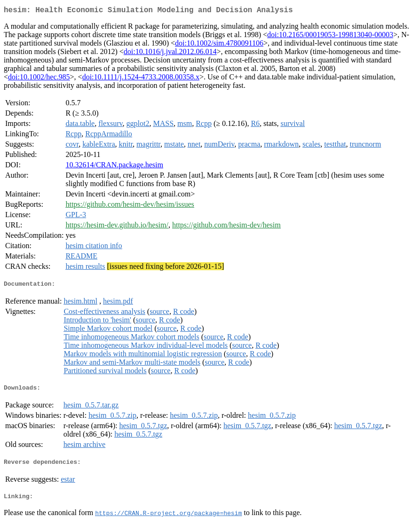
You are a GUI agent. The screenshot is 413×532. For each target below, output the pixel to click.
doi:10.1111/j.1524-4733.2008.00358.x (141, 79)
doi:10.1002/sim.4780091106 (219, 45)
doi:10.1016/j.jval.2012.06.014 (170, 53)
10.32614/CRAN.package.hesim (114, 167)
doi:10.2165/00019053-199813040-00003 (330, 36)
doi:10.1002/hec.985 (39, 79)
